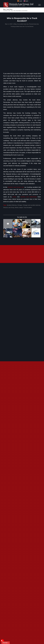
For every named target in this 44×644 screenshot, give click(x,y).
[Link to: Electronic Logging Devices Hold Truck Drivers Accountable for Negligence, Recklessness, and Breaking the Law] (8, 233)
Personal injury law (34, 24)
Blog (15, 24)
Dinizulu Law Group (9, 208)
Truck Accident (28, 208)
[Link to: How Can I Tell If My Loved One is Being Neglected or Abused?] (17, 224)
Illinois (17, 208)
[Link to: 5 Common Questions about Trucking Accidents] (36, 224)
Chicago (20, 205)
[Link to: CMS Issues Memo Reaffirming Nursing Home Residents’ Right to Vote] (36, 233)
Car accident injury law (23, 24)
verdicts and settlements (29, 197)
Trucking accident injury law (18, 26)
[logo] (18, 5)
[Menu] (39, 5)
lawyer (21, 208)
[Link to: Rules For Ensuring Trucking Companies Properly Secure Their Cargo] (8, 224)
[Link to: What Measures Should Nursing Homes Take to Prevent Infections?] (27, 233)
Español (20, 1)
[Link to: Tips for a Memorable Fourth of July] (17, 233)
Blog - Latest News (8, 9)
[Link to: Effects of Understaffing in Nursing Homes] (27, 224)
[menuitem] (39, 5)
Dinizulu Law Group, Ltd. (16, 187)
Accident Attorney (12, 205)
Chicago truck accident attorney (32, 205)
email (14, 197)
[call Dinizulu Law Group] (2, 641)
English (26, 1)
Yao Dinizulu (30, 26)
